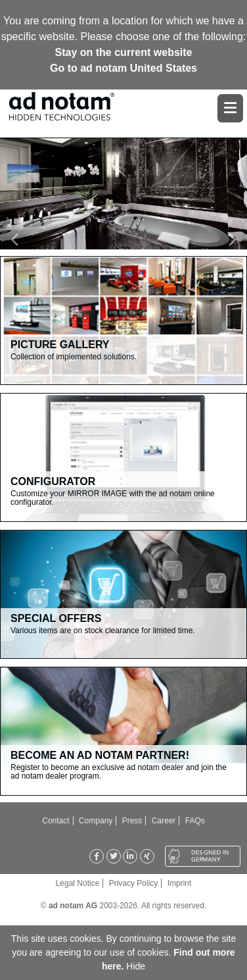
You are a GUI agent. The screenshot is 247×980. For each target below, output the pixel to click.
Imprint (180, 883)
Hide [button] (136, 966)
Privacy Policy (134, 883)
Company (96, 821)
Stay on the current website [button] (124, 52)
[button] (18, 240)
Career (164, 821)
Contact (56, 821)
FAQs (195, 821)
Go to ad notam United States (123, 68)
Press (132, 821)
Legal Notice (78, 883)
